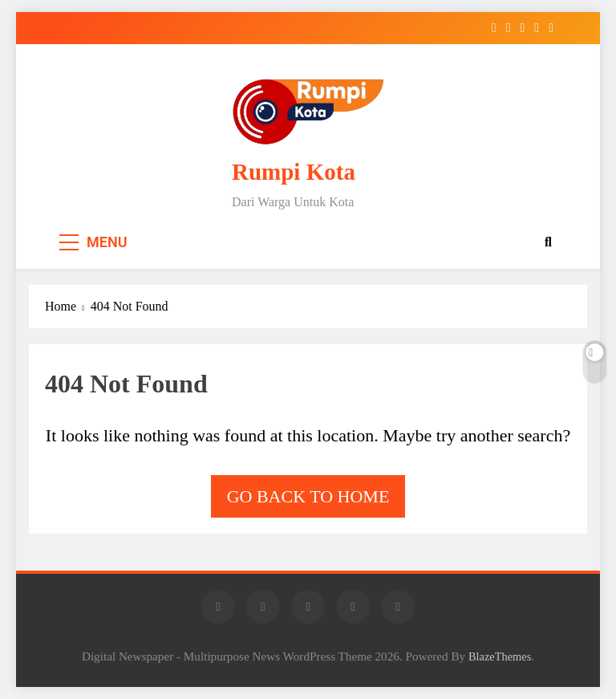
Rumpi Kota (294, 172)
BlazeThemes (500, 656)
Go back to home (308, 496)
